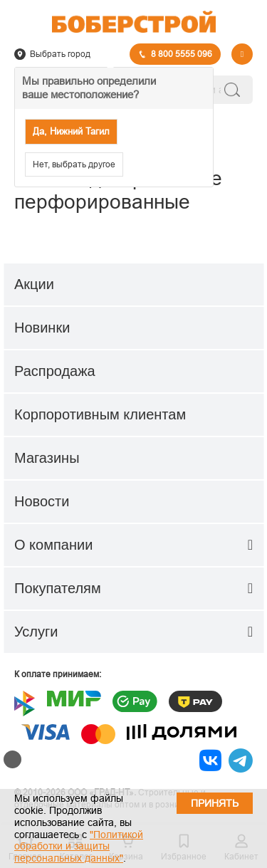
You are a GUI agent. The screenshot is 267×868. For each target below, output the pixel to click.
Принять (215, 803)
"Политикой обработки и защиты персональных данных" (79, 847)
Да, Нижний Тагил (71, 131)
